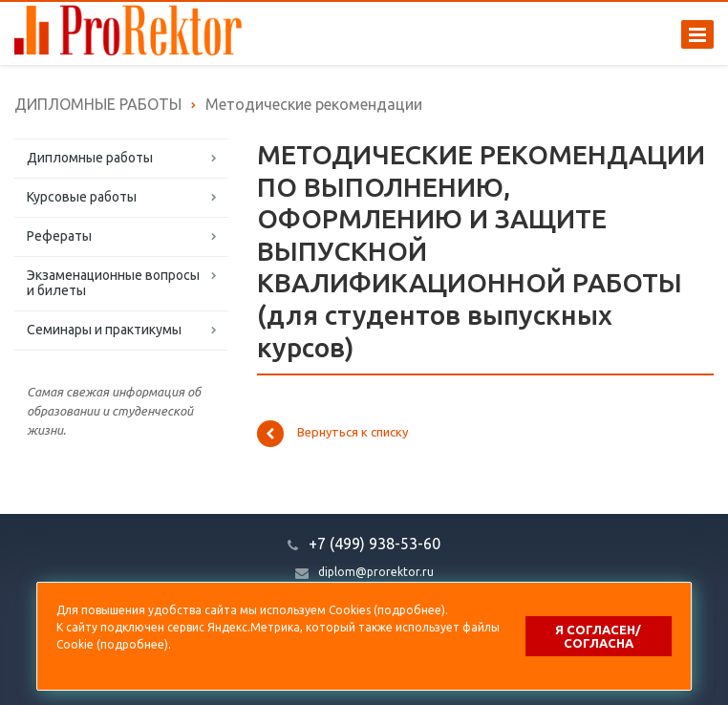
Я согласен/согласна (598, 636)
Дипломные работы (90, 158)
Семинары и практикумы (104, 330)
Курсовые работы (82, 197)
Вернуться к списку (332, 434)
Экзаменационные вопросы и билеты (113, 283)
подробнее (409, 610)
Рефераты (59, 236)
